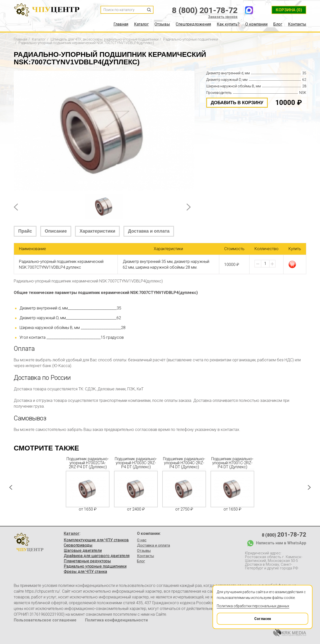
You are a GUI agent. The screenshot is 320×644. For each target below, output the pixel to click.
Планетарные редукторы (87, 561)
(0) (289, 10)
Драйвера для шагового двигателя (97, 556)
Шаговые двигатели (83, 551)
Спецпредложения (193, 24)
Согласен (244, 617)
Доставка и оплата (149, 231)
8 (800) (284, 535)
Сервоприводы (78, 545)
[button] (272, 264)
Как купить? (228, 24)
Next (189, 207)
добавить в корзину (237, 103)
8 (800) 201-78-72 (205, 10)
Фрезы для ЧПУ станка (85, 572)
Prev (16, 207)
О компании (256, 24)
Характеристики (97, 231)
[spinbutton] (265, 264)
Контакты (297, 24)
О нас (142, 540)
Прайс (25, 231)
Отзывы (162, 24)
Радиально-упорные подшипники (191, 39)
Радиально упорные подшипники (95, 566)
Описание (56, 231)
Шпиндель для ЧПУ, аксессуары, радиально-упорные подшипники (104, 39)
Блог (278, 24)
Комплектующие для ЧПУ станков (96, 540)
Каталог (141, 24)
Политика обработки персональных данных (253, 606)
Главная (121, 24)
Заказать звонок (223, 17)
